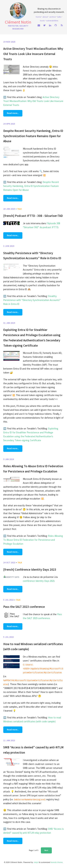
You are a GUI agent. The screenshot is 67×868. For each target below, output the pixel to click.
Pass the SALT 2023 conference (24, 607)
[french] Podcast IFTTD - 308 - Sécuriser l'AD (33, 216)
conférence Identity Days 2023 (39, 581)
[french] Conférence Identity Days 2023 (30, 570)
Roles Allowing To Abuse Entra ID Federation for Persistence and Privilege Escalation (33, 540)
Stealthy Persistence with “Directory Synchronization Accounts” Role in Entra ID (32, 300)
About (45, 17)
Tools (42, 20)
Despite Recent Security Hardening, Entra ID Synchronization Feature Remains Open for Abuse (33, 136)
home (38, 17)
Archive (53, 17)
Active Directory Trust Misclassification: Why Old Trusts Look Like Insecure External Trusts (33, 54)
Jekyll (36, 862)
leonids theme (57, 862)
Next (46, 850)
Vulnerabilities (52, 20)
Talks (59, 17)
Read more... (13, 113)
